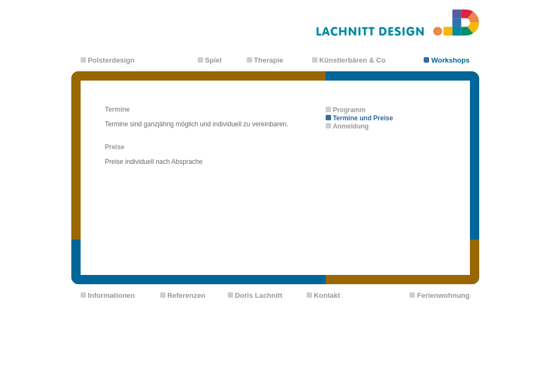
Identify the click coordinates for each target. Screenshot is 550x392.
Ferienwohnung (444, 295)
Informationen (111, 295)
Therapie (268, 60)
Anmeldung (351, 126)
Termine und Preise (363, 118)
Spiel (213, 60)
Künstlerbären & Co (352, 60)
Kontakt (327, 295)
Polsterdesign (111, 60)
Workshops (451, 60)
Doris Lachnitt (258, 295)
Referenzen (186, 295)
